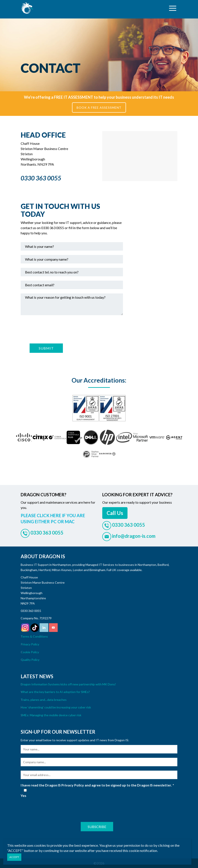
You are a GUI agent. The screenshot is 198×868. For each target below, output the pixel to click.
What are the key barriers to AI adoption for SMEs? (55, 692)
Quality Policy (30, 660)
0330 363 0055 (31, 611)
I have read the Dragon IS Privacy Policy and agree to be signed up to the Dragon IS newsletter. (97, 785)
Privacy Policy (30, 644)
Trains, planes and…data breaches (44, 700)
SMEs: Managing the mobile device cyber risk (51, 715)
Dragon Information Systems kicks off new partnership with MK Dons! (68, 684)
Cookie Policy (30, 652)
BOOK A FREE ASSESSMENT (99, 107)
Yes (25, 793)
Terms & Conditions (34, 636)
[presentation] (54, 328)
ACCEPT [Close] (14, 857)
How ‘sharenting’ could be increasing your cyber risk (56, 707)
